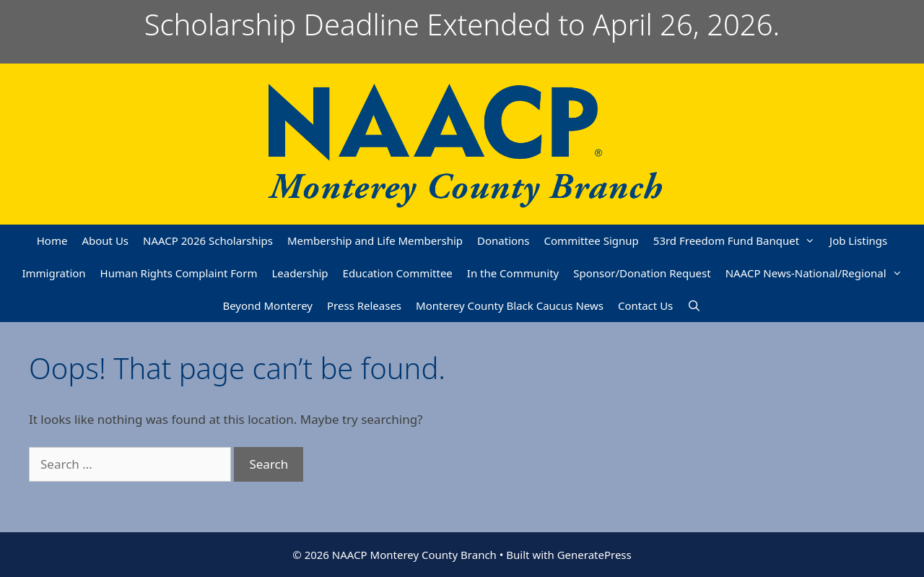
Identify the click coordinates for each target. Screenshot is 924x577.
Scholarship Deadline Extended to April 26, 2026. (462, 24)
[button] (811, 241)
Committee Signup (592, 240)
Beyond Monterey (267, 305)
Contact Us (645, 305)
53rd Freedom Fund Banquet (738, 241)
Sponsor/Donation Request (642, 273)
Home (52, 240)
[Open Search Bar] (694, 306)
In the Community (513, 273)
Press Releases (364, 305)
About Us (105, 240)
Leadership (300, 273)
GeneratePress (594, 555)
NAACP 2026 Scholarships (208, 240)
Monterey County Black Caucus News (510, 305)
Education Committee (398, 273)
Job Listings (858, 240)
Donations (504, 240)
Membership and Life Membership (375, 240)
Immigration (53, 273)
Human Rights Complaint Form (179, 273)
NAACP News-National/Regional (818, 273)
